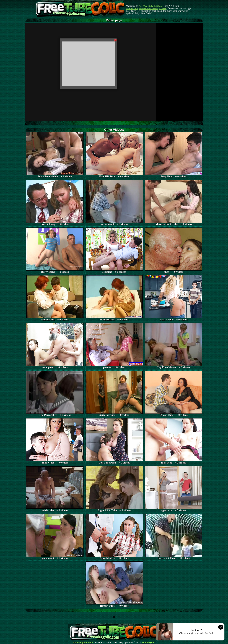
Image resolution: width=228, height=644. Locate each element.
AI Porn (163, 9)
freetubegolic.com (83, 643)
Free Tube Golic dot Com (150, 6)
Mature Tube (132, 9)
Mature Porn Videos (149, 9)
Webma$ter (148, 643)
